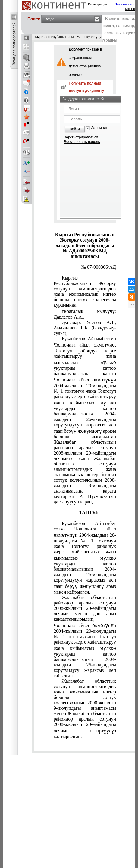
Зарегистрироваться (81, 137)
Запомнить (100, 128)
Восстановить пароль (82, 142)
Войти (75, 129)
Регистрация (98, 4)
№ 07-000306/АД (99, 267)
